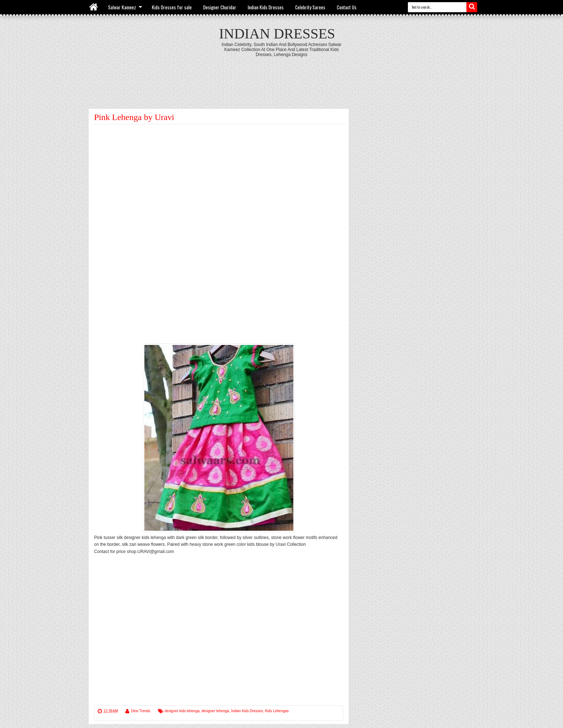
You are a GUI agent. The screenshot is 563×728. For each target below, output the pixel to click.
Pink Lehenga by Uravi (134, 117)
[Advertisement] (281, 77)
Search (472, 7)
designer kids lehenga (182, 711)
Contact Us (347, 7)
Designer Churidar (220, 7)
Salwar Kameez (122, 7)
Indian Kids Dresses (266, 7)
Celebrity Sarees (310, 7)
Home (94, 7)
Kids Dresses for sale (172, 7)
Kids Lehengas (277, 711)
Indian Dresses (277, 34)
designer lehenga (215, 711)
